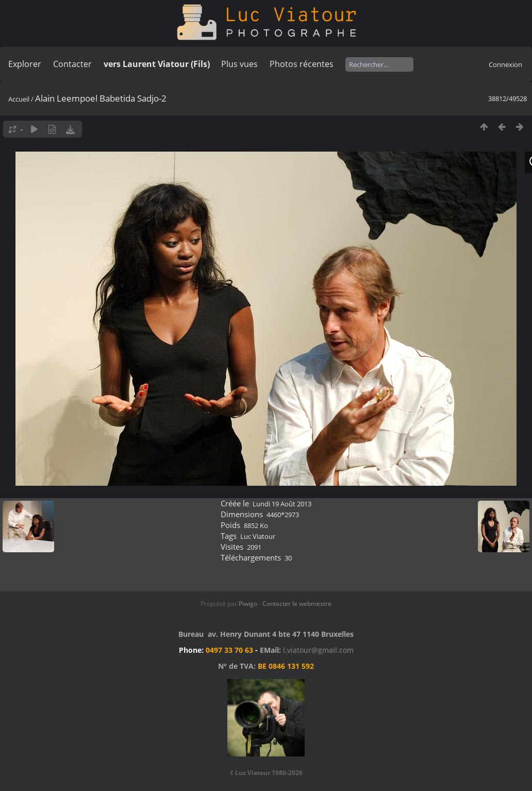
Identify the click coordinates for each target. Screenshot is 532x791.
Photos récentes (302, 64)
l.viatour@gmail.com (318, 650)
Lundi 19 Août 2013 (282, 504)
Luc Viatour (258, 536)
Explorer (25, 64)
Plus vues (239, 64)
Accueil (19, 99)
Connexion (505, 64)
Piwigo (248, 604)
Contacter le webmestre (297, 604)
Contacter (72, 64)
